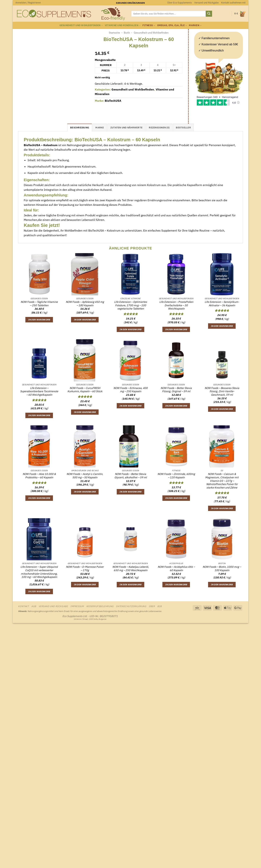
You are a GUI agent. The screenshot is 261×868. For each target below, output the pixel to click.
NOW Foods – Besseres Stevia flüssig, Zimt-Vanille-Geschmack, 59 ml (222, 391)
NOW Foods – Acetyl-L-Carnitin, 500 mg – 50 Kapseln (85, 476)
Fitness (149, 25)
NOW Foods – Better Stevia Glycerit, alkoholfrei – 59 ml (131, 476)
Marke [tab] (100, 128)
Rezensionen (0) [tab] (159, 128)
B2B (160, 606)
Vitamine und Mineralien (123, 25)
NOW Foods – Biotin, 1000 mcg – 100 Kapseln (222, 569)
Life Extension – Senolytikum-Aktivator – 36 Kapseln (222, 304)
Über (152, 606)
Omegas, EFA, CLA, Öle (172, 25)
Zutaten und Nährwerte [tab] (126, 128)
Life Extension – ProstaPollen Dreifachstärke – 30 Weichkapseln (176, 305)
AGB (34, 606)
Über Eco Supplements (180, 3)
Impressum (77, 606)
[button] (28, 3)
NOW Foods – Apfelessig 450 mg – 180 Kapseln (85, 304)
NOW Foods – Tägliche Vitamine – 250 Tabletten (39, 304)
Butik (127, 33)
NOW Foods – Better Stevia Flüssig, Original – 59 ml (176, 390)
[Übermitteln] (209, 14)
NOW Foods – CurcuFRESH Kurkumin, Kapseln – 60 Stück (85, 390)
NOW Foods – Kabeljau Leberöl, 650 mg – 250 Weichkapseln (131, 569)
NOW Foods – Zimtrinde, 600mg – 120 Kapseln (176, 476)
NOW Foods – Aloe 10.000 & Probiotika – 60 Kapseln (39, 476)
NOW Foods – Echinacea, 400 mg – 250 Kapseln (131, 390)
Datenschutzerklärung (131, 606)
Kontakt (23, 606)
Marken (195, 25)
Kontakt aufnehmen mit (233, 3)
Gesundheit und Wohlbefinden (81, 25)
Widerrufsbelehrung (100, 606)
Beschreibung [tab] (80, 128)
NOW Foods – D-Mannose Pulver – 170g (85, 569)
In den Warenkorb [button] (39, 320)
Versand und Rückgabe (206, 3)
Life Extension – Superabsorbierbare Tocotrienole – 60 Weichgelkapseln (39, 391)
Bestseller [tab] (183, 128)
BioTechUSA (113, 101)
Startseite (114, 33)
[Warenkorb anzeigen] (240, 14)
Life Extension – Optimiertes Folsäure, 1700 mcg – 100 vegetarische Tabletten (131, 305)
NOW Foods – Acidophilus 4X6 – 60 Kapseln (176, 569)
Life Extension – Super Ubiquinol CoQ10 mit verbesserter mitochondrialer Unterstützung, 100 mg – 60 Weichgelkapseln (39, 572)
